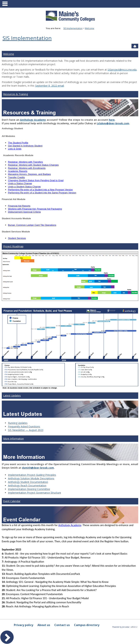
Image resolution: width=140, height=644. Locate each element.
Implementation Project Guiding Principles (32, 475)
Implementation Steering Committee (29, 489)
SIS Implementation (73, 28)
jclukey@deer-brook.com (113, 123)
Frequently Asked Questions (24, 426)
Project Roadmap (13, 246)
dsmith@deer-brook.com (38, 468)
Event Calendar (12, 501)
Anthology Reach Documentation (27, 485)
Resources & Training (16, 94)
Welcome (90, 28)
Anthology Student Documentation (28, 482)
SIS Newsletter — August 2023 (26, 430)
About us (44, 625)
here (112, 120)
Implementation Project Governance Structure (35, 493)
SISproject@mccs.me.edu (122, 70)
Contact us (62, 625)
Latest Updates (12, 396)
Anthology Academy (33, 120)
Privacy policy (24, 625)
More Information (13, 439)
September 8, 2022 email (50, 86)
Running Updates (18, 423)
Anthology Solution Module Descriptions (31, 478)
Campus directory (87, 625)
